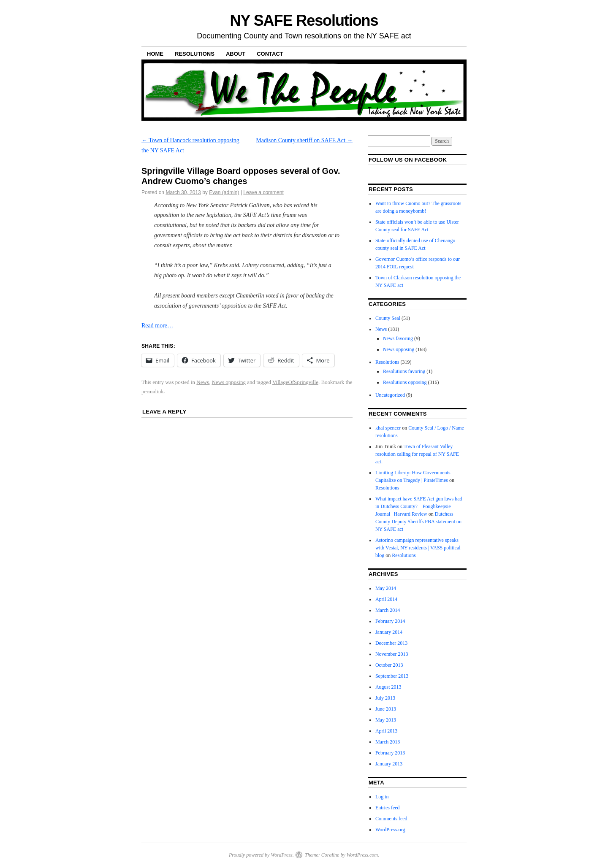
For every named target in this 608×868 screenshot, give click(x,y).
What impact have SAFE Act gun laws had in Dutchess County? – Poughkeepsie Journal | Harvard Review (419, 506)
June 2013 (386, 709)
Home (155, 54)
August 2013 (388, 687)
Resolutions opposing (405, 382)
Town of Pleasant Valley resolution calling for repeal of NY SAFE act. (417, 454)
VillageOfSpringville (295, 382)
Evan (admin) (224, 192)
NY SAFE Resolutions (304, 20)
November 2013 (392, 654)
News (203, 382)
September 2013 (392, 676)
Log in (382, 797)
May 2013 (386, 720)
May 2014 (386, 588)
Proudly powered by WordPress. (261, 855)
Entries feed (388, 808)
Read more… (157, 326)
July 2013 (385, 698)
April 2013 (386, 731)
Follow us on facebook (408, 160)
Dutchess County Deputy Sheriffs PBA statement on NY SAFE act (418, 522)
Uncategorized (390, 395)
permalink (153, 391)
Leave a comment (263, 192)
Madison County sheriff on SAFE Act (304, 140)
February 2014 (390, 621)
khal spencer (388, 428)
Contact (270, 54)
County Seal (388, 318)
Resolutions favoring (404, 371)
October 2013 (389, 665)
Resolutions (195, 54)
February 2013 (390, 753)
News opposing (229, 382)
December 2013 (391, 643)
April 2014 (386, 599)
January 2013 (389, 764)
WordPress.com (362, 855)
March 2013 (388, 742)
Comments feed (391, 819)
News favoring (398, 338)
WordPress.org (390, 830)
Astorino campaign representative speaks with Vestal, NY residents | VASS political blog (418, 548)
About (236, 54)
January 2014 (389, 632)
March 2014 (388, 610)
